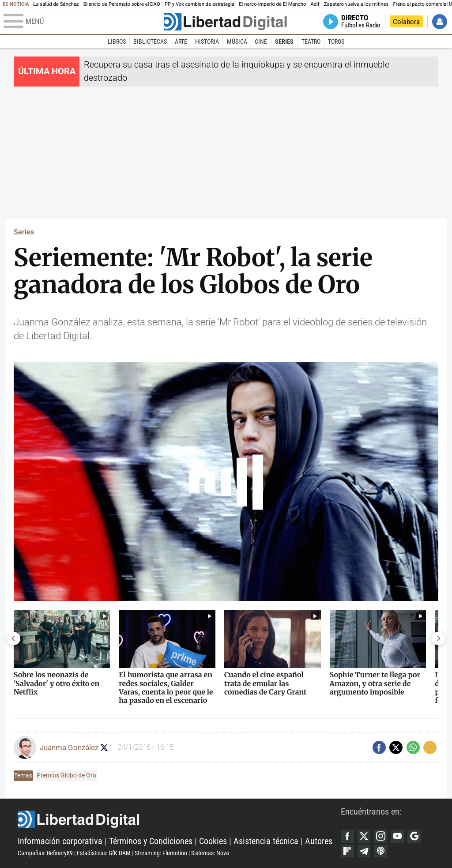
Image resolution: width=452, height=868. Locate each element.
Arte (181, 42)
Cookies (213, 841)
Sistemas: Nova (210, 853)
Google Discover (414, 836)
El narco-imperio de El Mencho (272, 4)
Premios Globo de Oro (66, 775)
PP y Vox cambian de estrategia (200, 4)
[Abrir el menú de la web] (83, 22)
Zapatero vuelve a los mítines (356, 4)
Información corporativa (60, 841)
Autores (319, 841)
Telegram (364, 851)
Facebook (347, 836)
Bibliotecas (150, 42)
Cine (261, 42)
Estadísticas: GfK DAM (104, 853)
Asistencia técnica (266, 841)
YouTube (397, 836)
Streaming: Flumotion (161, 853)
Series (284, 42)
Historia (207, 42)
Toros (336, 42)
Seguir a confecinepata (104, 748)
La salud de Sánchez (56, 4)
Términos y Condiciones (151, 841)
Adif (315, 4)
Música (237, 42)
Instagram (380, 836)
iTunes (380, 851)
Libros (117, 42)
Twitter (364, 836)
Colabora (406, 22)
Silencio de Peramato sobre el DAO (121, 4)
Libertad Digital (179, 819)
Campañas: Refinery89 (45, 853)
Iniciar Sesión (440, 22)
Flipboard (347, 851)
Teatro (311, 42)
